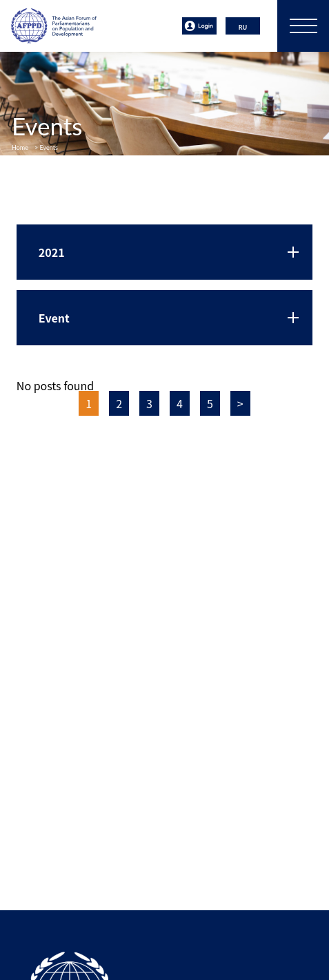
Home (20, 147)
